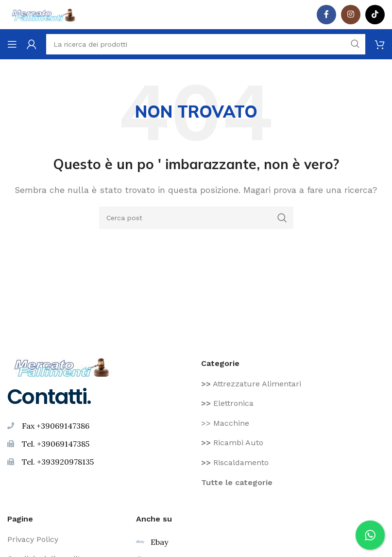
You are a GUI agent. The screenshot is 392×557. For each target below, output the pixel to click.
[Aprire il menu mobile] (12, 44)
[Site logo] (44, 14)
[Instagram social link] (351, 15)
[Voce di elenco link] (293, 384)
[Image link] (62, 366)
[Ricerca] (196, 218)
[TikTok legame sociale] (375, 15)
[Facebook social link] (326, 15)
